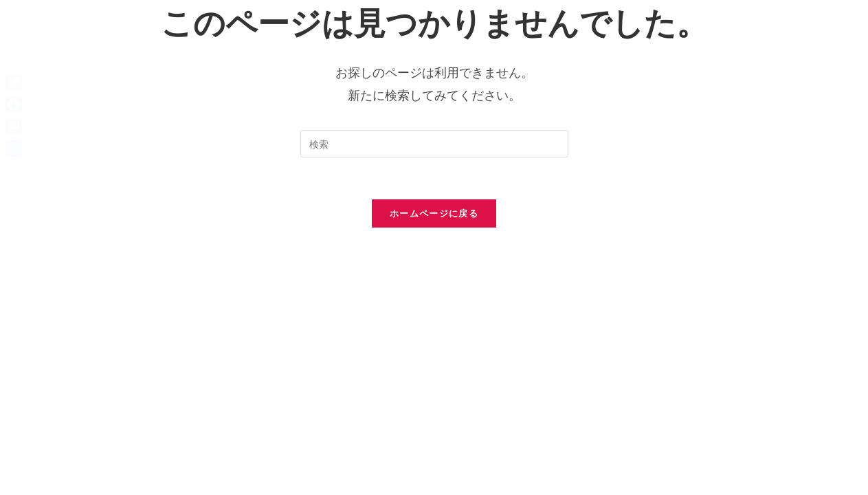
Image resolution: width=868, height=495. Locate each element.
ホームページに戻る (434, 213)
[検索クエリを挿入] (434, 144)
